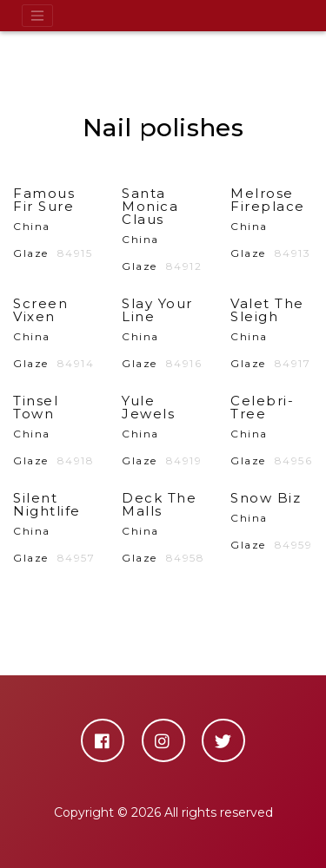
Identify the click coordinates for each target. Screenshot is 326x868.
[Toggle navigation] (37, 16)
